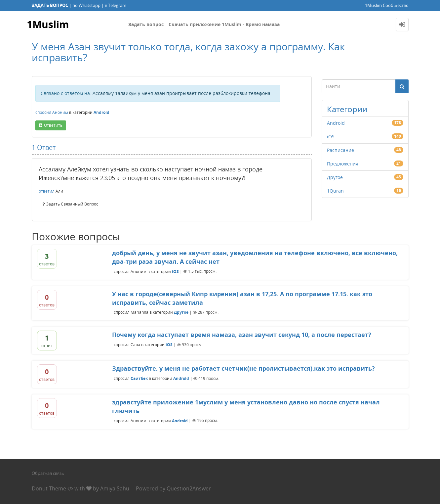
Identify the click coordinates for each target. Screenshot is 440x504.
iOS (331, 137)
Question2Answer (189, 488)
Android (101, 112)
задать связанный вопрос (72, 204)
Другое (335, 177)
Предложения (343, 164)
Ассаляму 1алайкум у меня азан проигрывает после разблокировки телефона (181, 93)
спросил (43, 112)
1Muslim (48, 24)
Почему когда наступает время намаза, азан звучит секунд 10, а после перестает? (242, 335)
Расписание (340, 150)
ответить (53, 125)
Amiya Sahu (115, 488)
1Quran (335, 191)
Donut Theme (49, 488)
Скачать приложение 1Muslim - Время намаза (224, 24)
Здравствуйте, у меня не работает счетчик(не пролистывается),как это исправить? (243, 368)
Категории (347, 109)
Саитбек (139, 378)
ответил (47, 191)
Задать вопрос (146, 24)
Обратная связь (48, 473)
